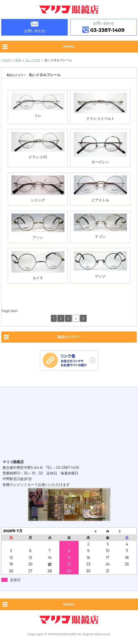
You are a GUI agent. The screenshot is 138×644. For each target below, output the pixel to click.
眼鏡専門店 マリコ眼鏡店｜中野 (69, 9)
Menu (69, 46)
